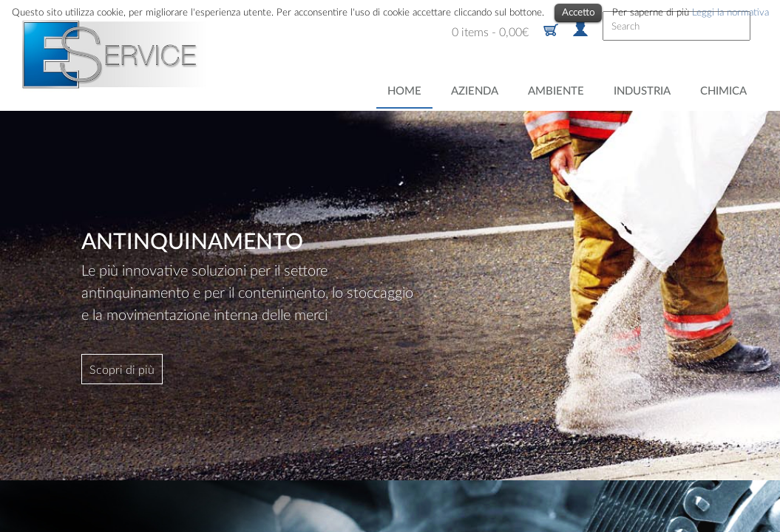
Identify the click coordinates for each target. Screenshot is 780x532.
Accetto (578, 12)
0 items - (490, 31)
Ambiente (556, 91)
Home (404, 91)
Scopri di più (122, 369)
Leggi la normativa (730, 12)
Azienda (475, 91)
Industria (642, 91)
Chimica (723, 91)
